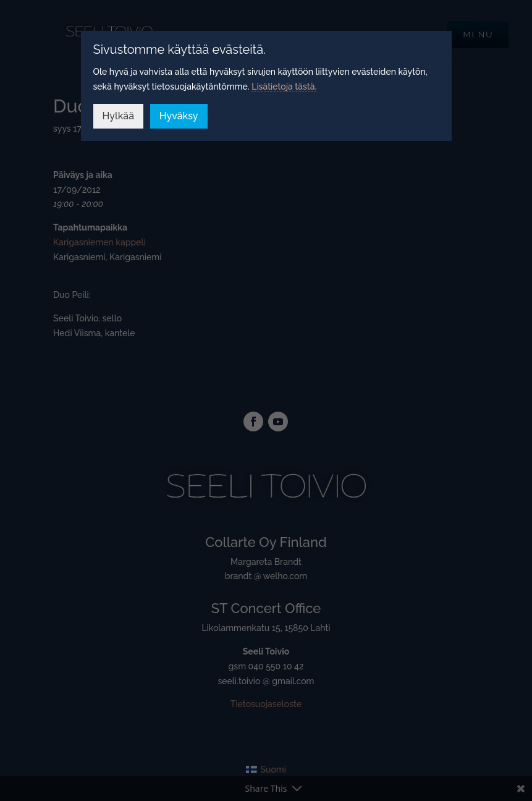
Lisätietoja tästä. (284, 87)
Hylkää (119, 116)
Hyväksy (179, 116)
